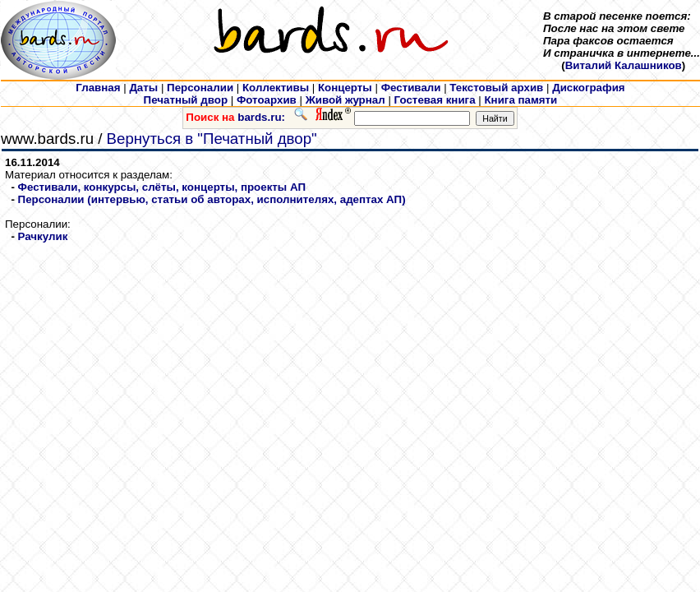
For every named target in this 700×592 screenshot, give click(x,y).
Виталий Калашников (624, 65)
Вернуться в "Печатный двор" (212, 139)
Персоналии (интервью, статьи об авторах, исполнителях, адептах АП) (212, 199)
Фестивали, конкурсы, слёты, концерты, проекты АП (162, 187)
